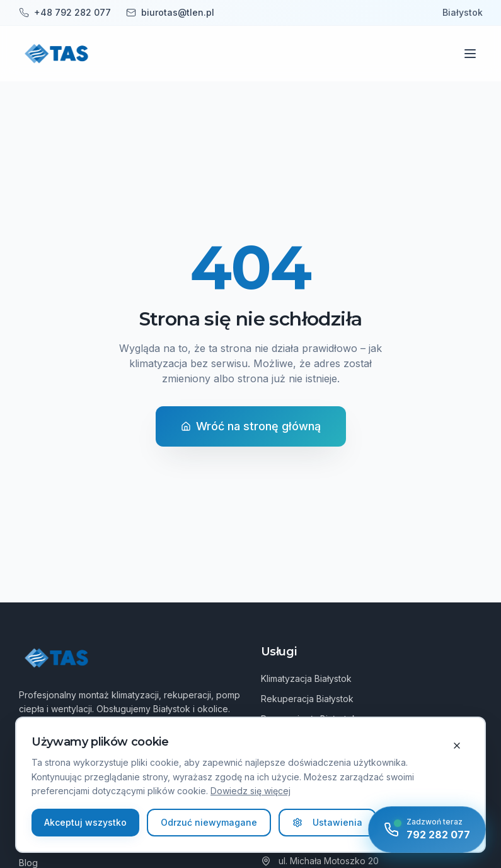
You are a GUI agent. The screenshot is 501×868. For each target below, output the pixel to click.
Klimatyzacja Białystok (306, 678)
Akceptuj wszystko (85, 822)
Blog (28, 863)
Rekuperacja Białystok (307, 699)
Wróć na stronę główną (251, 426)
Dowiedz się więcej (250, 791)
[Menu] (470, 54)
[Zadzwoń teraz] (427, 830)
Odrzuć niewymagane (209, 822)
